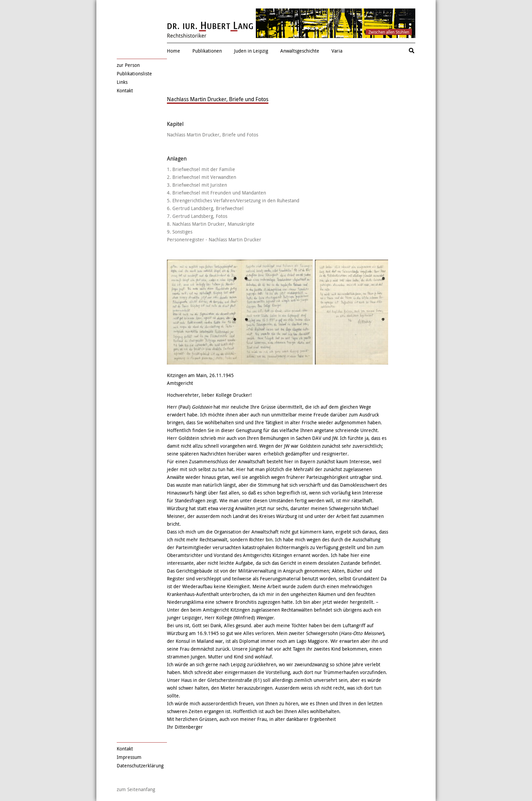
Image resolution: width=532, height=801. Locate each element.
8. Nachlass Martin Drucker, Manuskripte (211, 224)
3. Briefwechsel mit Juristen (197, 185)
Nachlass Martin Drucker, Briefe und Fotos (213, 135)
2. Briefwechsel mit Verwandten (202, 177)
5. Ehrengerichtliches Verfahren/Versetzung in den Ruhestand (233, 200)
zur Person (128, 65)
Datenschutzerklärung (140, 766)
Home (174, 51)
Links (122, 82)
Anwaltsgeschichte (300, 51)
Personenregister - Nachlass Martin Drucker (214, 239)
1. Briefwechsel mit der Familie (201, 169)
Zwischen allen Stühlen (389, 32)
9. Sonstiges (180, 232)
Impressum (129, 757)
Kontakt (125, 90)
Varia (337, 51)
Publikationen (207, 51)
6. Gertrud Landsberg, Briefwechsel (205, 208)
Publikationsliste (134, 73)
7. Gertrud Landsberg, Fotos (197, 216)
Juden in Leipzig (251, 51)
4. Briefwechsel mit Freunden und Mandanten (216, 193)
